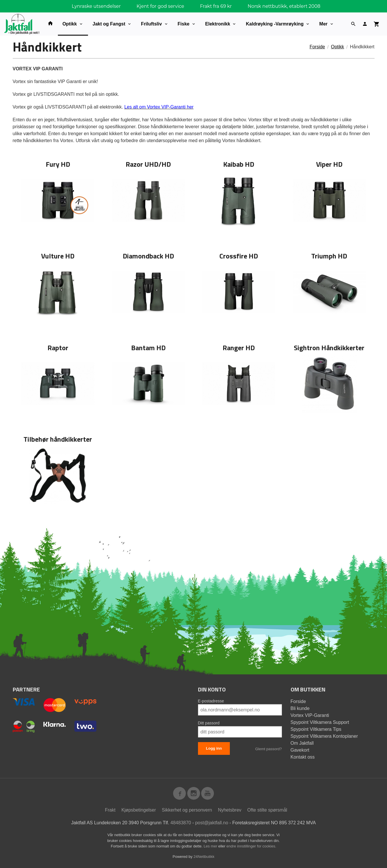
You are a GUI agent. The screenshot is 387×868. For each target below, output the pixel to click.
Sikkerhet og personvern (187, 810)
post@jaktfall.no (212, 823)
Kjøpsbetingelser (139, 810)
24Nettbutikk (204, 857)
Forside (317, 47)
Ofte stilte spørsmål (267, 810)
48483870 (181, 823)
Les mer (211, 846)
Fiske (184, 24)
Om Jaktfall (302, 743)
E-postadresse (211, 701)
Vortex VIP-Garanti (310, 715)
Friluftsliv (151, 24)
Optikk (70, 24)
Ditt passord (209, 723)
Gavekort (300, 750)
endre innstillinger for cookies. (251, 846)
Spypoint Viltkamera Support (320, 722)
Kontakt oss (303, 757)
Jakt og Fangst (109, 24)
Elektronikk (218, 24)
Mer (323, 24)
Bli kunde (300, 708)
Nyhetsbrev (230, 810)
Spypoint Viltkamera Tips (316, 729)
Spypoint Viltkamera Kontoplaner (324, 736)
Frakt (110, 810)
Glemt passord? (269, 749)
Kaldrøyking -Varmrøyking (275, 24)
